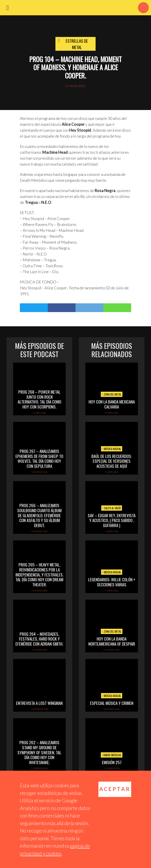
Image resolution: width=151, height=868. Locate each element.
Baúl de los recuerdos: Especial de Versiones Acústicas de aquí (112, 461)
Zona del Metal (112, 394)
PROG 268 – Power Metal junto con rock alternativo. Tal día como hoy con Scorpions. (39, 399)
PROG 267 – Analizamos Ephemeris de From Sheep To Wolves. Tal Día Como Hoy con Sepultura (39, 458)
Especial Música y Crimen (112, 703)
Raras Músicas (112, 755)
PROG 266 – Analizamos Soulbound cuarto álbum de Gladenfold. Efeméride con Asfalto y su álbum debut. (39, 515)
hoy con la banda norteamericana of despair (112, 641)
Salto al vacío (112, 508)
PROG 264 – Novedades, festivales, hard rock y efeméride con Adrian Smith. (39, 639)
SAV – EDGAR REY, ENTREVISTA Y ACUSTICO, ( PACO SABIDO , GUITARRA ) (112, 520)
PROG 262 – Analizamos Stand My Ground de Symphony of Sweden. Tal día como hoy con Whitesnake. (39, 752)
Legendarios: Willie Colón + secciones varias (112, 582)
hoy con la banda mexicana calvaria (112, 404)
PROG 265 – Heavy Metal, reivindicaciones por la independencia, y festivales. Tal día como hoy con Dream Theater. (39, 574)
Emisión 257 (112, 762)
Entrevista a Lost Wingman (39, 703)
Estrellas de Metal (77, 44)
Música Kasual (112, 449)
